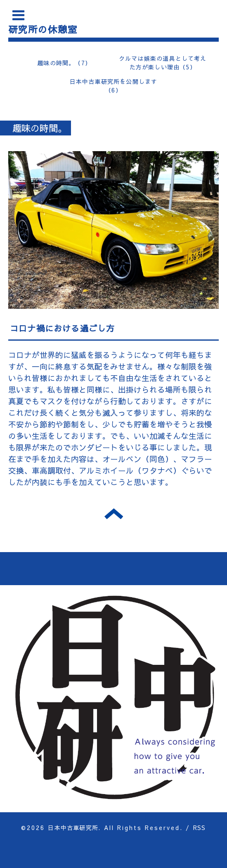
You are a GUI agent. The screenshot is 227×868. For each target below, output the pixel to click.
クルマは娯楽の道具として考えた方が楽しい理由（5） (163, 63)
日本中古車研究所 (73, 828)
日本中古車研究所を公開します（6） (114, 86)
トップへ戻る (114, 514)
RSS (200, 828)
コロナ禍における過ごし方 (62, 328)
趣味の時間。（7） (64, 63)
